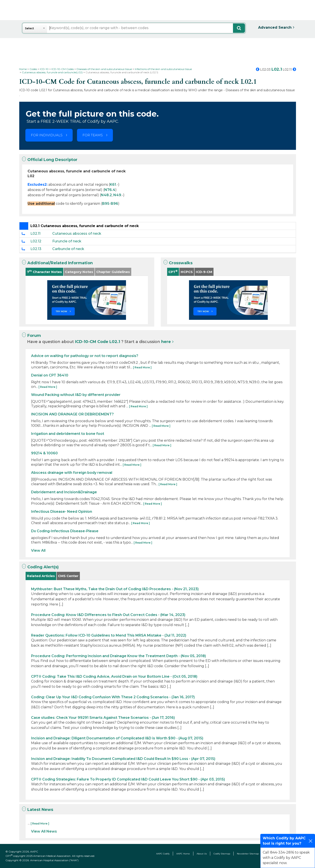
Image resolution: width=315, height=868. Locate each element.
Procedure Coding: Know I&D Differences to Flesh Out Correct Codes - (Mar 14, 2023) (108, 615)
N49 (117, 195)
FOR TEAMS (93, 135)
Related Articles (41, 576)
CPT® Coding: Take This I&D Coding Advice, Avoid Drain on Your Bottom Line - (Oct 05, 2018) (114, 676)
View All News (44, 831)
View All (38, 550)
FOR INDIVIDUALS (47, 135)
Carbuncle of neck (68, 249)
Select (29, 28)
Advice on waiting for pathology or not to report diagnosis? (85, 356)
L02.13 (36, 249)
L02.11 (35, 234)
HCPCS (187, 272)
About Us (202, 854)
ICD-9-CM (204, 272)
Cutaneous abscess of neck (77, 234)
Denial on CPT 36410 (50, 375)
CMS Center (68, 576)
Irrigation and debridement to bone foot (68, 434)
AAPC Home (183, 854)
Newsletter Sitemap (248, 854)
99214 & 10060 (44, 453)
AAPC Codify (163, 854)
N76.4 (110, 190)
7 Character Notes (44, 272)
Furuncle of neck (67, 241)
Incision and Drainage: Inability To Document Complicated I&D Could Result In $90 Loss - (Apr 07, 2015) (123, 759)
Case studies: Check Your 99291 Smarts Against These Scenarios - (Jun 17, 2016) (103, 718)
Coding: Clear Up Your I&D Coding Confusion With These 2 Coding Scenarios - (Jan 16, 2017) (113, 697)
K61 (113, 185)
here (166, 342)
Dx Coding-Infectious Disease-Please (65, 531)
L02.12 (36, 241)
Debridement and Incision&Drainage (64, 492)
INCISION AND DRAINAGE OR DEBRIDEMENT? (72, 414)
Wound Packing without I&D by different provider (76, 395)
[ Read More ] (142, 367)
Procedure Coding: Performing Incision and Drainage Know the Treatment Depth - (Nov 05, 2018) (118, 656)
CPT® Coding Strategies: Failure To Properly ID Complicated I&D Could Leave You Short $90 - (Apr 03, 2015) (128, 779)
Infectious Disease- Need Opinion (62, 512)
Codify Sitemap (222, 854)
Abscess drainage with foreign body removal (72, 473)
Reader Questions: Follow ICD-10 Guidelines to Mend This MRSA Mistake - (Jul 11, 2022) (109, 635)
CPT (173, 272)
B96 (114, 204)
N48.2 (106, 195)
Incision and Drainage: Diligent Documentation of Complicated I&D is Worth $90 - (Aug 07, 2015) (117, 738)
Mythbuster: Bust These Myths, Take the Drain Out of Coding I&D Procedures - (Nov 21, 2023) (115, 589)
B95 (106, 204)
